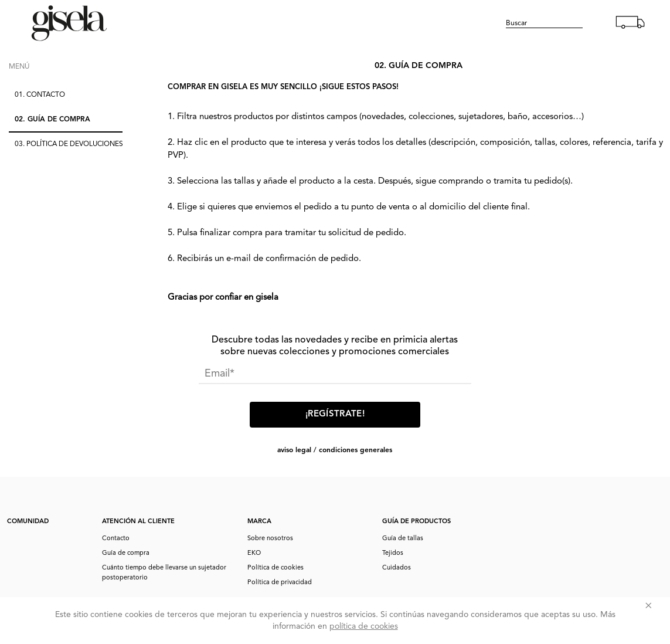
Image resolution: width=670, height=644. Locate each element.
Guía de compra (126, 553)
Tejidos (393, 553)
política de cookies (364, 626)
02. (52, 120)
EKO (254, 553)
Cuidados (397, 568)
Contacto (116, 539)
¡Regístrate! (335, 414)
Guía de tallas (403, 539)
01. (40, 95)
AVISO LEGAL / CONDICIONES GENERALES (335, 450)
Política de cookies (276, 568)
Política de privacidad (280, 583)
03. (69, 144)
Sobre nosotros (270, 539)
